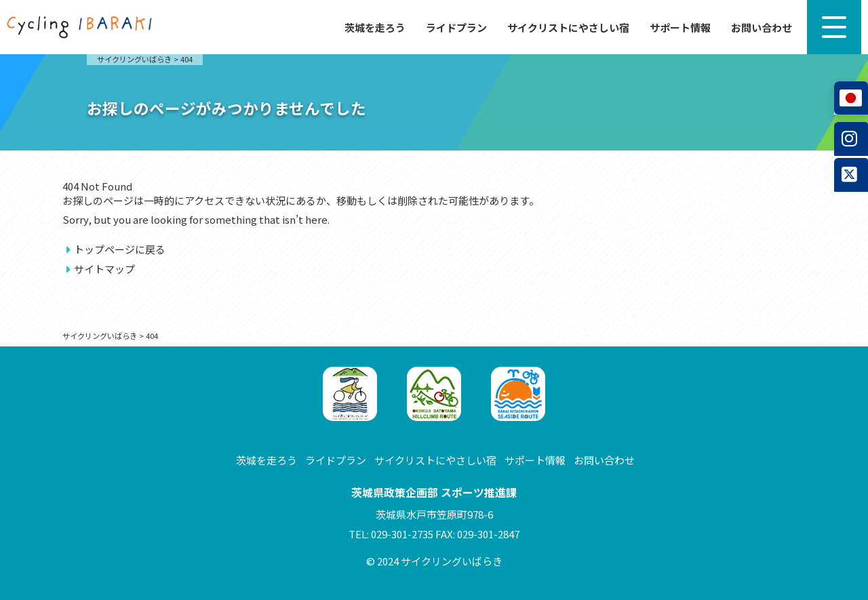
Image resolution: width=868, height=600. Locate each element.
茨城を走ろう (375, 27)
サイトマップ (104, 269)
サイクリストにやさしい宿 (568, 27)
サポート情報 (680, 27)
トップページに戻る (120, 249)
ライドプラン (456, 27)
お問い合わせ (762, 27)
